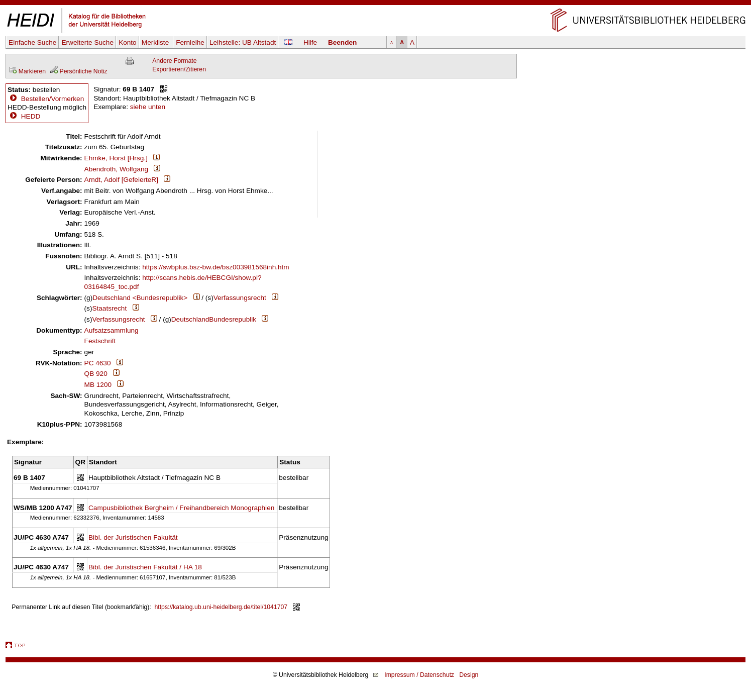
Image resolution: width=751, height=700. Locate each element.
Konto (128, 42)
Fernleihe (190, 42)
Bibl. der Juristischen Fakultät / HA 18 (145, 567)
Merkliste (156, 42)
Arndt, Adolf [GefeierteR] (121, 180)
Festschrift (100, 341)
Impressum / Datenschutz (419, 675)
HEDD (24, 116)
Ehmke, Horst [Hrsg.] (116, 158)
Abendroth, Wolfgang (116, 169)
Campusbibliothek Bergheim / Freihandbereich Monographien (181, 508)
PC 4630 (98, 363)
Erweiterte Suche (87, 42)
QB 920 (96, 374)
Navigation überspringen (375, 4)
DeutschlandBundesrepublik (214, 319)
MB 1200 (98, 385)
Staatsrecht (109, 308)
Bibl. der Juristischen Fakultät (133, 537)
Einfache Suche (32, 42)
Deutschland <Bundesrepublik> (140, 298)
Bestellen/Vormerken (52, 99)
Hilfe (310, 42)
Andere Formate (174, 61)
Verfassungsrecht (240, 298)
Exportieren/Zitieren (179, 69)
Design (469, 675)
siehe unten (148, 107)
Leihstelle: (243, 42)
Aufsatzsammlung (112, 330)
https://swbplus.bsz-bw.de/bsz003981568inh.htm (216, 267)
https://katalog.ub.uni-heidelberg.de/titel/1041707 (221, 607)
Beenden (342, 42)
